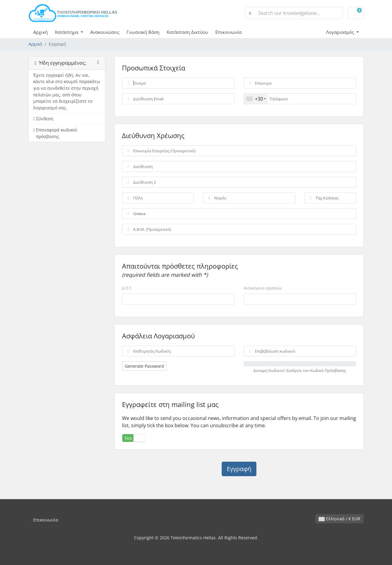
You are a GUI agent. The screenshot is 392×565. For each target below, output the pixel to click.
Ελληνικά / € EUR (339, 519)
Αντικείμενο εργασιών (263, 288)
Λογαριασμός (341, 32)
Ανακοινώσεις (105, 32)
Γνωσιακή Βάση (143, 32)
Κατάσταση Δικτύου (187, 32)
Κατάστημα (67, 32)
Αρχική (40, 32)
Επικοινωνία (228, 32)
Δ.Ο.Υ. (127, 288)
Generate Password (144, 366)
